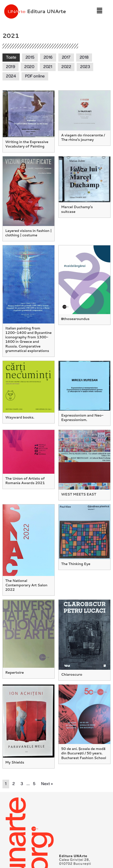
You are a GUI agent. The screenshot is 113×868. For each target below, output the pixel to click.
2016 (48, 57)
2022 (66, 67)
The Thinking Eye (76, 564)
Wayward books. (20, 417)
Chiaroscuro (72, 674)
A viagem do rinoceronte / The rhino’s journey (83, 137)
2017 (66, 57)
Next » (47, 784)
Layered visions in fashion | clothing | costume (28, 233)
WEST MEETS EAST (79, 494)
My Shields (15, 762)
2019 (11, 67)
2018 (84, 57)
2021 (48, 67)
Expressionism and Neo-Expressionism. (82, 418)
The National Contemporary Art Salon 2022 (26, 585)
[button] (100, 11)
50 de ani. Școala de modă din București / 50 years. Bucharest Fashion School (84, 753)
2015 (30, 57)
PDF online (35, 76)
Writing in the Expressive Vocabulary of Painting (27, 144)
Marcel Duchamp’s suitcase (77, 209)
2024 (11, 76)
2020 (29, 67)
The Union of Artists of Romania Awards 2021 (25, 481)
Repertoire (14, 672)
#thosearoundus (75, 319)
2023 (85, 67)
